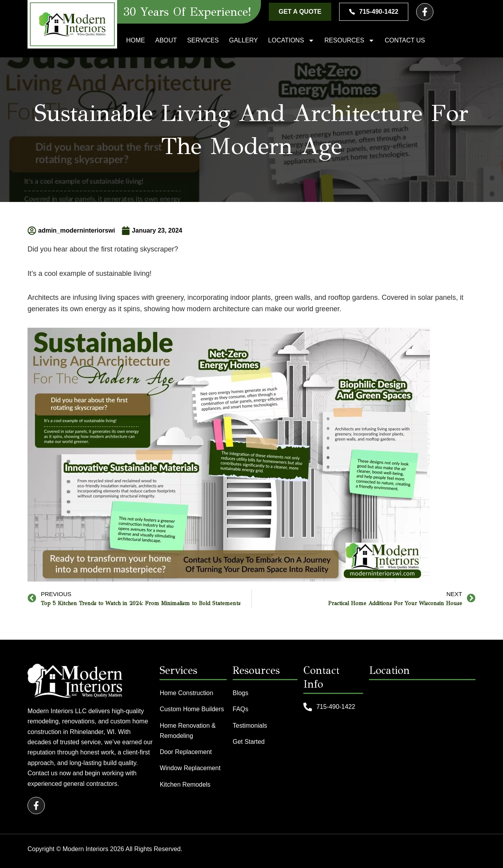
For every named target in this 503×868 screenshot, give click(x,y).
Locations (291, 40)
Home (136, 40)
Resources (350, 40)
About (166, 40)
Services (203, 40)
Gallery (244, 40)
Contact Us (405, 40)
